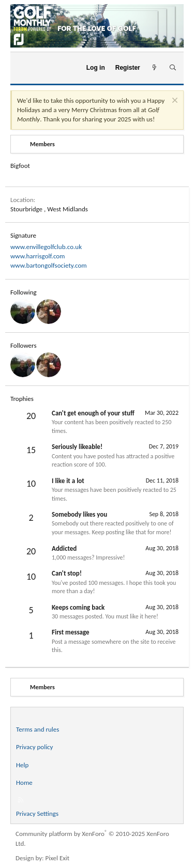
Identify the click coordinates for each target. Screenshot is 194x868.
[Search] (173, 68)
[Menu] (23, 68)
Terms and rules (38, 729)
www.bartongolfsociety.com (49, 265)
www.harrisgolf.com (38, 256)
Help (22, 765)
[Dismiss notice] (174, 102)
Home (24, 782)
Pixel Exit (58, 858)
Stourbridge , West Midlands (49, 209)
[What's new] (154, 68)
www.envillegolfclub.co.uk (46, 247)
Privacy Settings (37, 813)
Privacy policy (35, 747)
